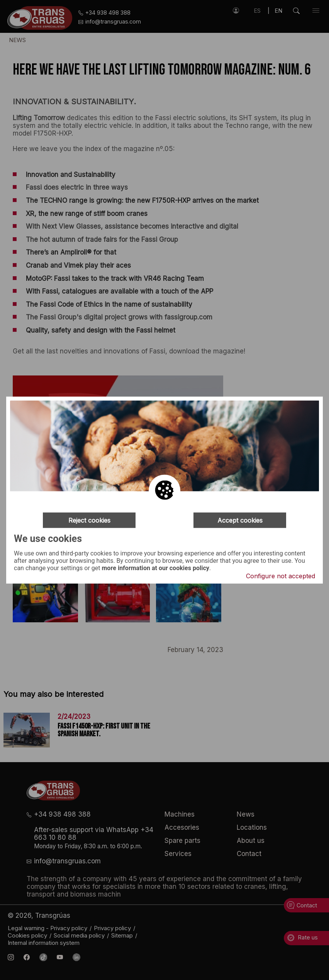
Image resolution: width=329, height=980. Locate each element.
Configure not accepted (281, 576)
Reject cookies (89, 520)
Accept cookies (240, 520)
